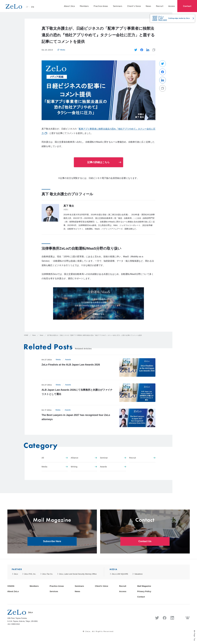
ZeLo (16, 574)
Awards (68, 360)
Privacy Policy (144, 591)
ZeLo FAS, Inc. (30, 574)
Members (84, 6)
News (148, 6)
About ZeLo (69, 6)
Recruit (160, 6)
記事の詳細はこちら (99, 162)
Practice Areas (101, 6)
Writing (84, 467)
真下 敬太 (69, 206)
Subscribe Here (52, 541)
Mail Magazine (144, 586)
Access (172, 6)
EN (36, 7)
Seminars (118, 6)
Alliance (84, 458)
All (55, 458)
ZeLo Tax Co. (48, 574)
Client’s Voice (134, 6)
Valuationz (138, 574)
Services (54, 591)
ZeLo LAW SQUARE (120, 574)
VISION (11, 586)
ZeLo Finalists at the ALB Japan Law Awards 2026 (71, 365)
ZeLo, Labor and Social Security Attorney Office (78, 574)
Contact (187, 6)
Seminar (113, 458)
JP (31, 7)
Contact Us (145, 541)
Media (63, 50)
